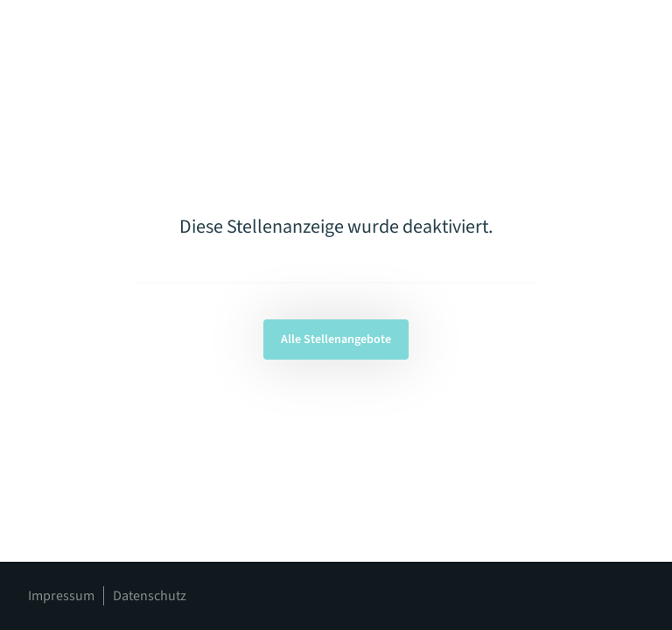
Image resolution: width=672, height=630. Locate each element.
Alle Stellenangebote (336, 339)
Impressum (61, 596)
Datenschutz (150, 596)
